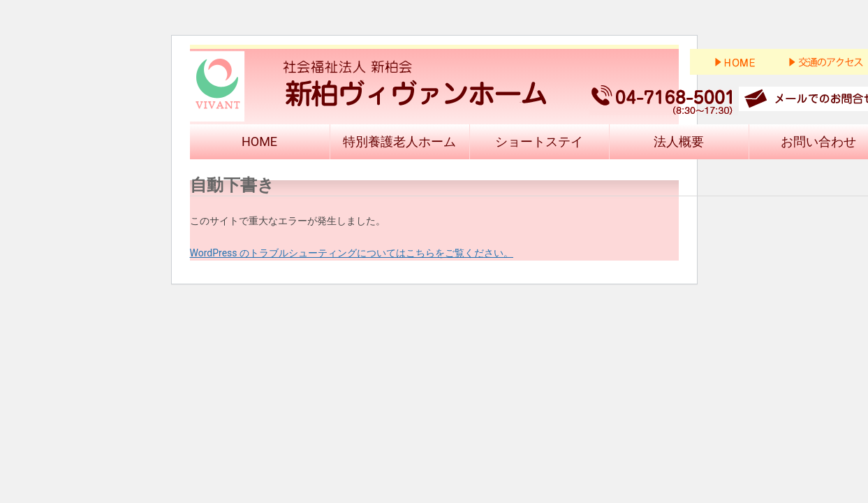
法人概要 (679, 141)
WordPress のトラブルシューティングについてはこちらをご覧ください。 (352, 253)
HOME (259, 141)
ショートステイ (539, 141)
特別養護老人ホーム (399, 141)
